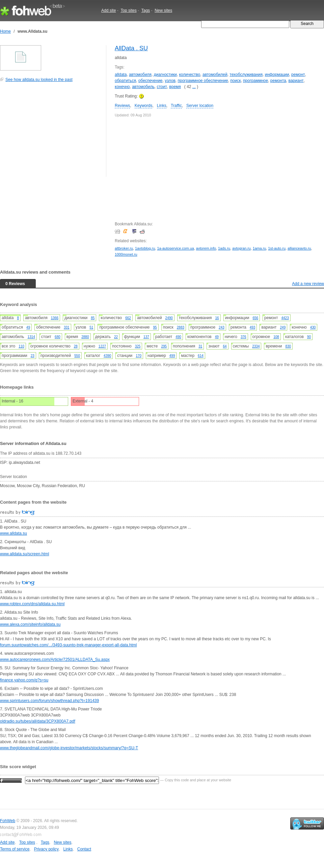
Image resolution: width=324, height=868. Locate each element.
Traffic (176, 106)
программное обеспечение (203, 81)
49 (28, 327)
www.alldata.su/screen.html (24, 554)
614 (201, 356)
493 (253, 327)
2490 (169, 318)
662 (128, 318)
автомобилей (215, 75)
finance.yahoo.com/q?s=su (24, 680)
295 (164, 346)
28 (76, 346)
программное (255, 81)
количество (190, 75)
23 (33, 356)
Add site (109, 10)
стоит (162, 87)
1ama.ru (260, 248)
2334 (256, 346)
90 (309, 337)
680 (58, 337)
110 (21, 346)
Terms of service (15, 849)
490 (178, 337)
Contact (84, 849)
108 (276, 337)
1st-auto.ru (277, 248)
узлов (170, 81)
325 (138, 346)
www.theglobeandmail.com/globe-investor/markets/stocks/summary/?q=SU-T (69, 748)
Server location (200, 106)
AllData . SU (131, 48)
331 (67, 327)
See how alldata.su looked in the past (39, 80)
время (175, 87)
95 (155, 327)
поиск (235, 81)
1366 (55, 318)
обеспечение (151, 81)
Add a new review (308, 284)
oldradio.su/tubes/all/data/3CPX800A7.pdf (38, 721)
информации (277, 75)
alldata (121, 75)
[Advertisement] (51, 133)
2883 (181, 327)
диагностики (165, 75)
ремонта (278, 81)
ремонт (298, 75)
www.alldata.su (13, 533)
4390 (107, 356)
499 (172, 356)
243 (222, 327)
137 (146, 337)
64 (225, 346)
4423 (285, 318)
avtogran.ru (241, 248)
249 (283, 327)
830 (288, 346)
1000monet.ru (126, 254)
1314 (31, 337)
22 (116, 337)
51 (91, 327)
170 (139, 356)
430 (313, 327)
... (194, 87)
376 (244, 337)
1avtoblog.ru (145, 248)
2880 (85, 337)
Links (162, 106)
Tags (146, 10)
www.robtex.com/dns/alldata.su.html (32, 604)
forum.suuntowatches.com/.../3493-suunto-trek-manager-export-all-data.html (69, 645)
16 (217, 318)
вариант (296, 81)
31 (200, 346)
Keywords (144, 106)
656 (255, 318)
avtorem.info (206, 248)
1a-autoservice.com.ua (175, 248)
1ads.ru (224, 248)
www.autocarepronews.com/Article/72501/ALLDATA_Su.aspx (55, 660)
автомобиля (140, 75)
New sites (163, 10)
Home (5, 31)
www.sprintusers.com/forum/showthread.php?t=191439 (49, 701)
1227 (102, 346)
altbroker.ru (124, 248)
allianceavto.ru (299, 248)
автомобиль (143, 87)
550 (77, 356)
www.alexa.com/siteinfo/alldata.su (30, 624)
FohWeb (8, 821)
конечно (122, 87)
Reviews (122, 106)
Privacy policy (46, 849)
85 (93, 318)
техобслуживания (246, 75)
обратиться (125, 81)
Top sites (128, 10)
